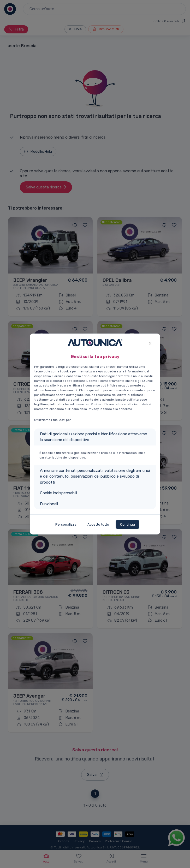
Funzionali (49, 504)
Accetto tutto (98, 524)
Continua (127, 524)
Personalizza (66, 524)
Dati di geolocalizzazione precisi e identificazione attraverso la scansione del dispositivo (94, 437)
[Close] (150, 343)
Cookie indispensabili (58, 493)
